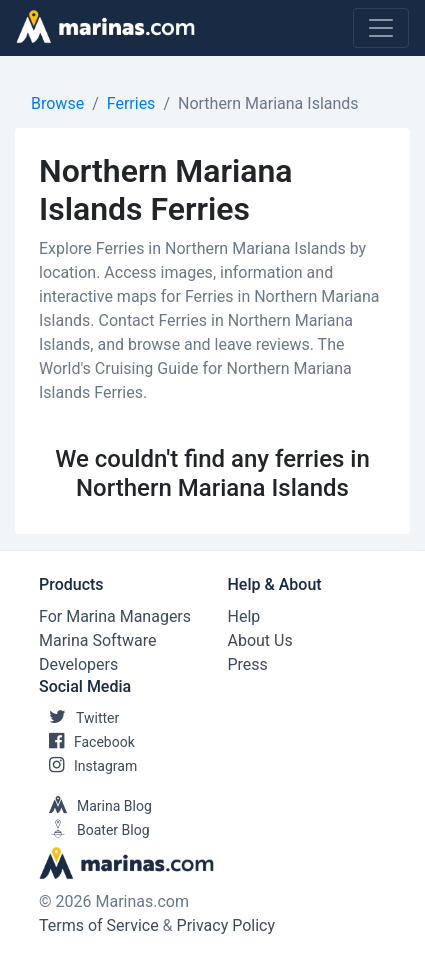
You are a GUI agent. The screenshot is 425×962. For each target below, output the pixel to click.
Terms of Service (99, 925)
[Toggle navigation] (381, 28)
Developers (78, 664)
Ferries (131, 103)
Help (244, 616)
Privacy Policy (226, 925)
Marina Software (97, 640)
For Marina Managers (115, 616)
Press (248, 664)
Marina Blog (95, 806)
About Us (260, 640)
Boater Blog (94, 830)
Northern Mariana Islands (268, 103)
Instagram (88, 766)
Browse (57, 103)
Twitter (79, 718)
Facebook (87, 742)
